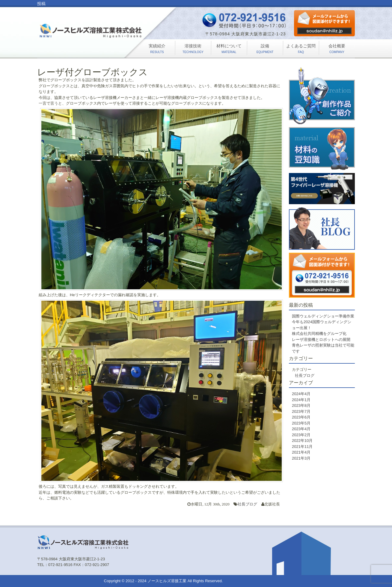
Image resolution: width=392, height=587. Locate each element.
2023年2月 (301, 435)
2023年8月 (301, 405)
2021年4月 (301, 452)
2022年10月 (302, 441)
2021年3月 (301, 458)
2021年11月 (302, 447)
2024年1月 (301, 400)
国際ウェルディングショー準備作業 (323, 316)
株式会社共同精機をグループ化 (319, 334)
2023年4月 (301, 429)
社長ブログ (247, 504)
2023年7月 (301, 411)
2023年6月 (301, 417)
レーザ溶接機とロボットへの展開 (321, 340)
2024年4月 (301, 394)
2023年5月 (301, 423)
